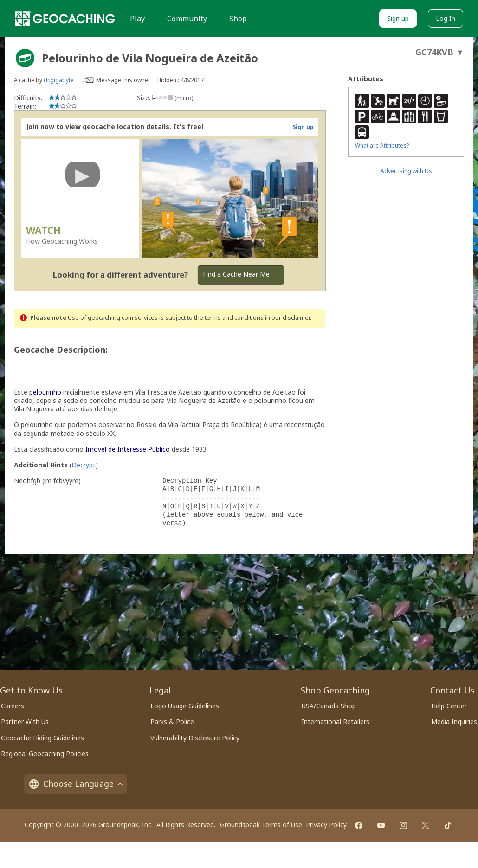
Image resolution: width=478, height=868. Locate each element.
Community (187, 19)
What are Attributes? (382, 146)
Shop (238, 19)
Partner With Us (25, 722)
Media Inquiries (454, 722)
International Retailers (336, 722)
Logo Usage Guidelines (185, 706)
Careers (13, 706)
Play (137, 19)
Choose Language (76, 784)
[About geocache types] (25, 58)
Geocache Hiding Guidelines (42, 738)
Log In (446, 18)
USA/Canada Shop (329, 706)
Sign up (398, 18)
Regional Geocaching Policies (45, 754)
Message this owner (123, 80)
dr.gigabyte (59, 80)
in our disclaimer (287, 318)
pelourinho (45, 392)
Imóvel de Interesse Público (128, 449)
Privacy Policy (326, 825)
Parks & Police (172, 722)
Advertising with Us (406, 171)
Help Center (449, 706)
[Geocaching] (65, 19)
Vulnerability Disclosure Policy (195, 738)
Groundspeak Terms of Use (261, 825)
